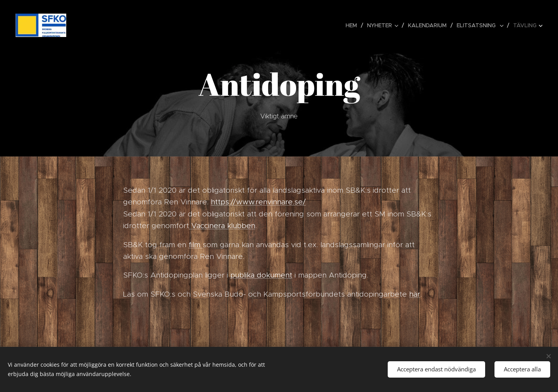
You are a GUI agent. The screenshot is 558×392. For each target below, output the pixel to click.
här (415, 294)
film (196, 245)
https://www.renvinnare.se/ (258, 202)
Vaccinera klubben (222, 226)
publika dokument (261, 275)
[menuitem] (353, 25)
